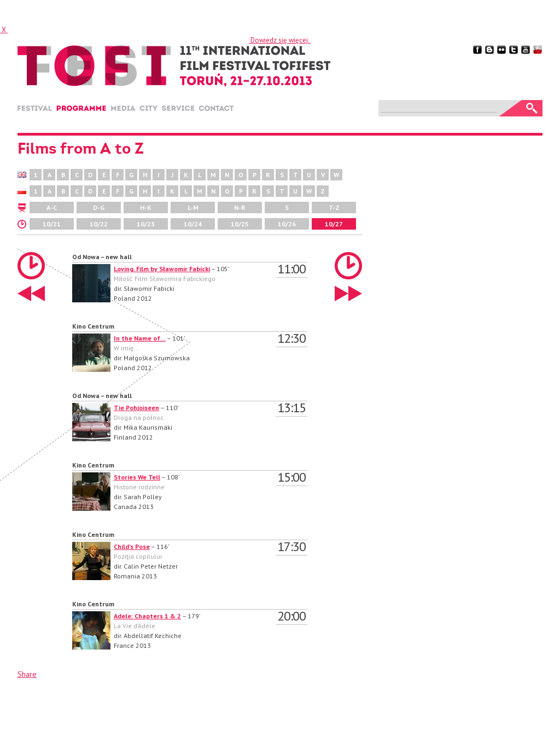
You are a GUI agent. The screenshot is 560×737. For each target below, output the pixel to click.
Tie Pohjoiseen (136, 408)
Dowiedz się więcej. (280, 40)
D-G (99, 207)
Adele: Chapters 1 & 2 (147, 616)
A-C (52, 207)
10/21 (52, 224)
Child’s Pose (132, 546)
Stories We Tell (137, 477)
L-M (193, 207)
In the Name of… (140, 338)
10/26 (287, 224)
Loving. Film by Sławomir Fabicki (162, 269)
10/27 (334, 224)
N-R (240, 207)
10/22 (99, 224)
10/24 (193, 224)
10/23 (146, 224)
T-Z (334, 207)
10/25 (240, 224)
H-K (146, 207)
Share (27, 674)
